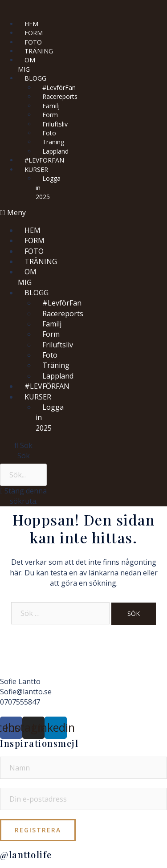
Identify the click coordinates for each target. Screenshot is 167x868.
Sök (24, 456)
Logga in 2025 (48, 187)
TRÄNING (39, 51)
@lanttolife (26, 854)
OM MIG (26, 64)
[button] (28, 213)
